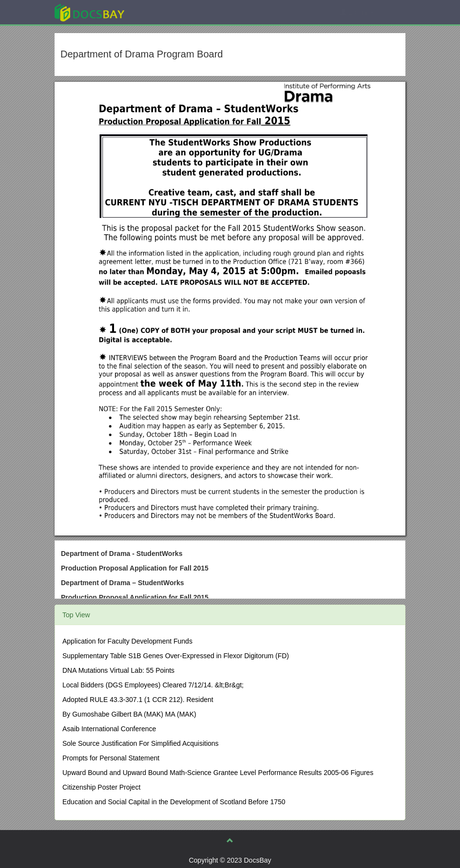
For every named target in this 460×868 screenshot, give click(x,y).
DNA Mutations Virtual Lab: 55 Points (118, 670)
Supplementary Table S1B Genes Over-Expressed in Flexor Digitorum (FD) (176, 656)
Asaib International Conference (109, 729)
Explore (163, 12)
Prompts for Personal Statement (111, 758)
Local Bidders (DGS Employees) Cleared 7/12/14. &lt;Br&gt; (153, 685)
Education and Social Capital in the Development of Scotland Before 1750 (174, 802)
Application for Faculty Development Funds (127, 641)
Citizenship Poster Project (101, 787)
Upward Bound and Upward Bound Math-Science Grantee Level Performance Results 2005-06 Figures (218, 773)
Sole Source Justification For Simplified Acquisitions (141, 743)
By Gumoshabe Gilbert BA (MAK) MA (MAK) (129, 714)
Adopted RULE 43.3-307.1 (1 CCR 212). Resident (138, 700)
